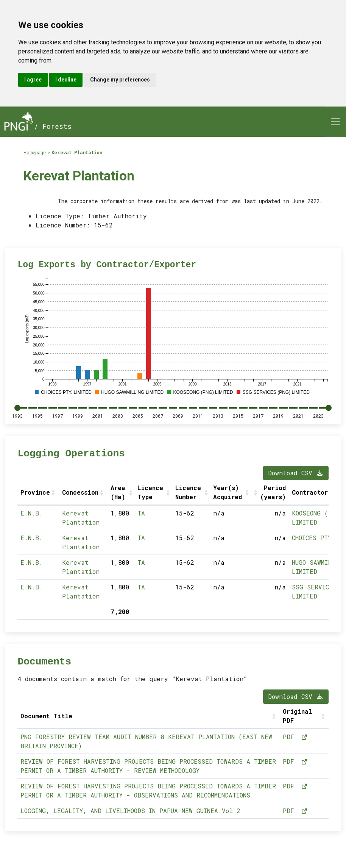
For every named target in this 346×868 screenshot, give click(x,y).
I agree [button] (33, 80)
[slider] (17, 408)
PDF (295, 737)
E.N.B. (32, 513)
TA (141, 513)
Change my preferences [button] (120, 80)
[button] (54, 492)
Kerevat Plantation (77, 152)
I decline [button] (66, 80)
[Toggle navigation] (335, 122)
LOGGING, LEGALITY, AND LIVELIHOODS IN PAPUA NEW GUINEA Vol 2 (130, 811)
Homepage (35, 152)
